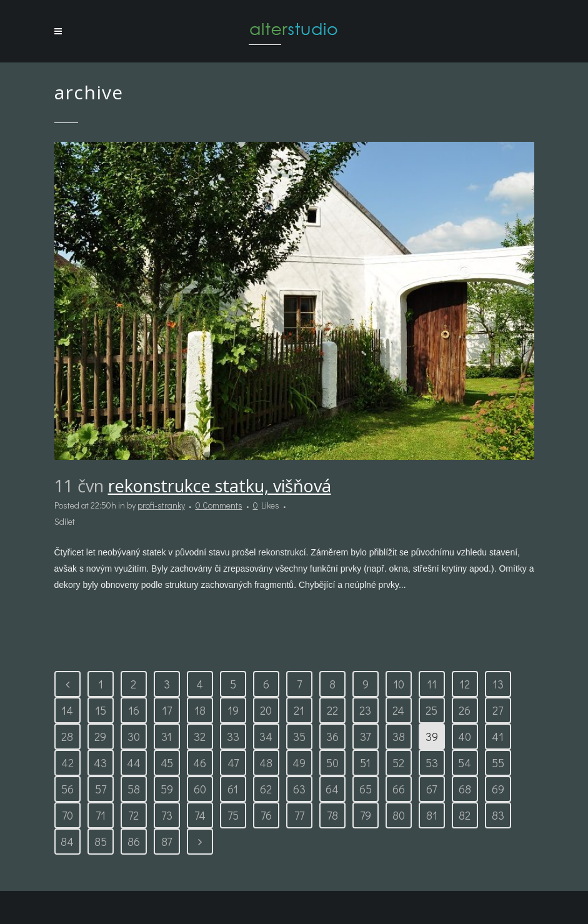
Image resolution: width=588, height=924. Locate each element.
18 (200, 710)
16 (134, 710)
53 (432, 763)
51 (365, 763)
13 (498, 684)
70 (67, 815)
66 (399, 789)
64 (332, 789)
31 (167, 737)
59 (167, 789)
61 (233, 789)
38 (399, 737)
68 (465, 789)
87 (167, 842)
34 (266, 737)
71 (101, 815)
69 (498, 789)
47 (233, 763)
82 (465, 815)
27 (498, 710)
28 (67, 737)
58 (134, 789)
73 (167, 815)
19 (233, 710)
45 (167, 763)
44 (134, 763)
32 (200, 737)
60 (200, 789)
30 (134, 737)
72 (133, 815)
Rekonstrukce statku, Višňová (220, 486)
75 (233, 815)
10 (399, 684)
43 (100, 763)
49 (299, 763)
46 (200, 763)
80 (399, 815)
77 (299, 815)
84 (67, 842)
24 (398, 710)
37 (365, 737)
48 (266, 763)
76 (266, 815)
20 (266, 710)
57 (101, 789)
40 (465, 737)
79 (366, 815)
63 (299, 789)
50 (332, 763)
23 (365, 710)
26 (465, 710)
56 (67, 789)
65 (366, 789)
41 (498, 737)
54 (465, 763)
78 (332, 815)
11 (432, 684)
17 (167, 710)
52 (398, 763)
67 (431, 789)
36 (332, 737)
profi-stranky (161, 505)
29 (100, 737)
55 (498, 763)
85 (101, 842)
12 (465, 684)
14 (67, 710)
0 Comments (219, 505)
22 (332, 710)
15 (101, 710)
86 (134, 842)
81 (432, 815)
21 (299, 710)
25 (431, 710)
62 (266, 789)
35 (299, 737)
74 (200, 815)
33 (233, 737)
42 (67, 763)
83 (498, 815)
